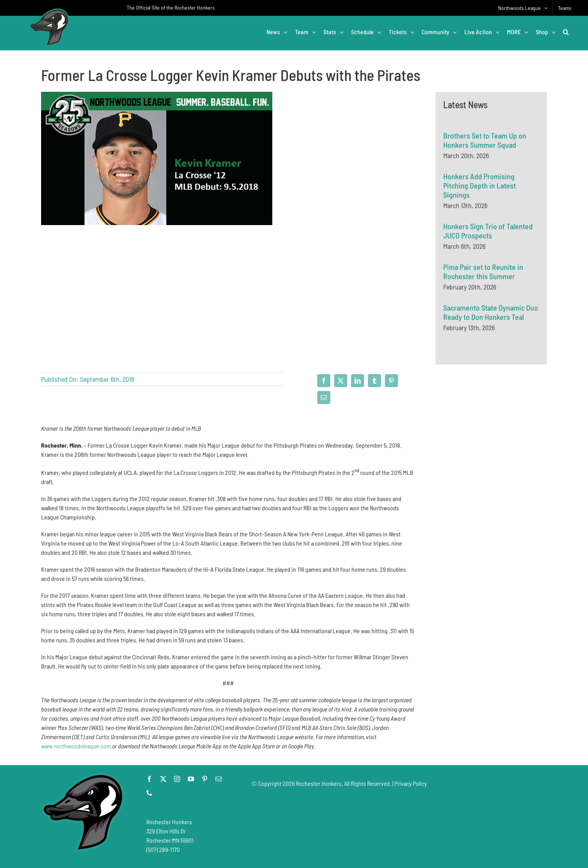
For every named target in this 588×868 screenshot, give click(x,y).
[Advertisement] (491, 462)
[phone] (149, 793)
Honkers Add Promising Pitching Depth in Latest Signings (480, 186)
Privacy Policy (411, 783)
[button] (566, 32)
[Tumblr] (374, 381)
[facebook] (149, 779)
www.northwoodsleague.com (76, 749)
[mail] (219, 779)
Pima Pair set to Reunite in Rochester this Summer (483, 272)
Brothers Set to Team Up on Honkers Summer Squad (485, 141)
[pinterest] (205, 779)
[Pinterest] (391, 381)
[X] (341, 381)
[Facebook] (324, 381)
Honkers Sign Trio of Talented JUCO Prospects (488, 232)
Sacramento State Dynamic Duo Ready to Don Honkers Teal (491, 313)
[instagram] (177, 779)
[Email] (324, 398)
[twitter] (163, 779)
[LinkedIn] (358, 381)
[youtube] (191, 779)
